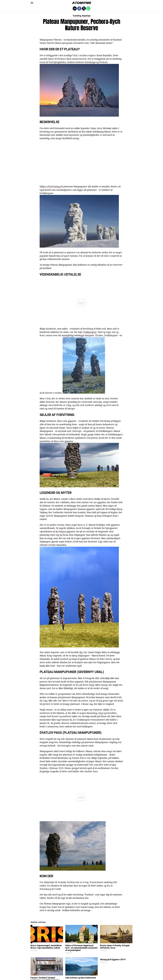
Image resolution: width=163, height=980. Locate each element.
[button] (32, 3)
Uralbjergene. (90, 332)
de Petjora (61, 531)
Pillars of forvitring (50, 186)
